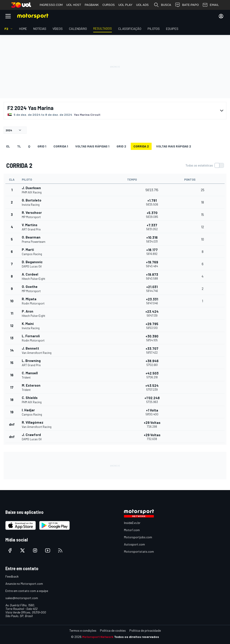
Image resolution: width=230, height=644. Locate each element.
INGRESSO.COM (51, 5)
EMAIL (211, 5)
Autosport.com (134, 544)
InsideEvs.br (132, 523)
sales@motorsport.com (22, 598)
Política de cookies (113, 630)
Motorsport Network (98, 637)
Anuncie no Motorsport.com (24, 584)
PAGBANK (92, 5)
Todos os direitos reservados (137, 637)
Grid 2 (121, 146)
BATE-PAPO (187, 5)
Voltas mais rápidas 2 (174, 146)
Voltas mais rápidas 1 (92, 146)
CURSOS (109, 5)
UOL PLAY (125, 5)
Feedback (12, 576)
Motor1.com (132, 530)
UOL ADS (142, 5)
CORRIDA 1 (61, 146)
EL (8, 146)
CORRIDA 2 (141, 146)
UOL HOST (74, 5)
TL (19, 146)
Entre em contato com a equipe (27, 591)
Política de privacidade (145, 630)
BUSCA (162, 5)
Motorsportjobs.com (138, 537)
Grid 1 (42, 146)
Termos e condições (83, 630)
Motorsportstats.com (139, 551)
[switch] (205, 165)
